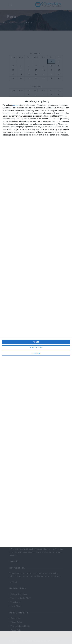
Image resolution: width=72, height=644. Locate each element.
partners (16, 105)
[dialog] (36, 322)
